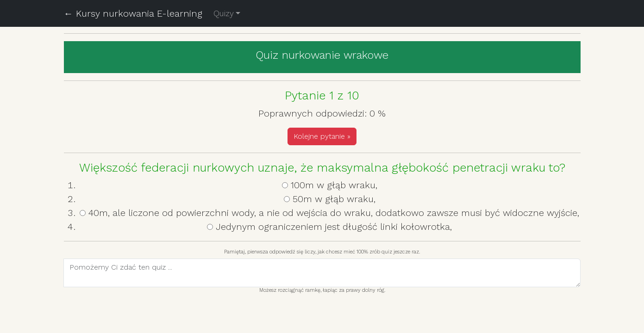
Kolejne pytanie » (322, 136)
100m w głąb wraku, (334, 185)
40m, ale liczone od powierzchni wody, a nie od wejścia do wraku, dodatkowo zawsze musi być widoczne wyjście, (334, 213)
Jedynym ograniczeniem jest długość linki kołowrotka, (334, 227)
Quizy (224, 13)
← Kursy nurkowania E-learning (133, 13)
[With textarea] (322, 273)
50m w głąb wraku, (334, 199)
